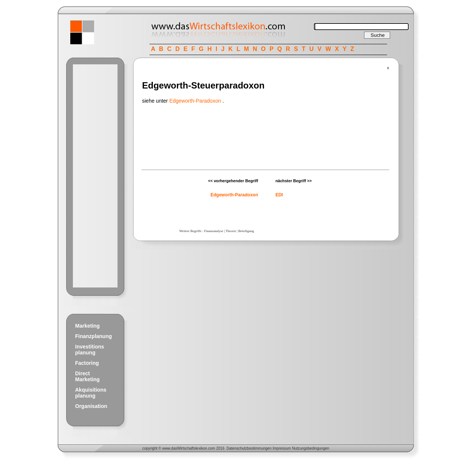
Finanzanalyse (214, 231)
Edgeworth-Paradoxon (195, 101)
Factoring (87, 363)
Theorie (231, 231)
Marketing (87, 326)
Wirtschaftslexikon (192, 448)
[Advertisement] (95, 176)
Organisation (91, 406)
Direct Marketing (87, 376)
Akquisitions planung (91, 393)
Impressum (282, 448)
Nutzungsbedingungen (311, 448)
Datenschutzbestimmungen (249, 448)
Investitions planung (90, 350)
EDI (279, 195)
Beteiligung (246, 231)
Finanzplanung (94, 336)
